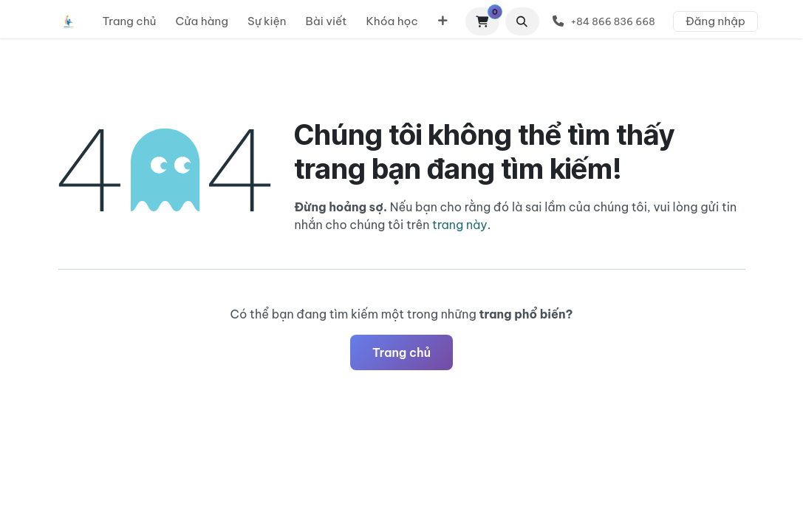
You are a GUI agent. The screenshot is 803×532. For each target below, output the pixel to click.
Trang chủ (401, 352)
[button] (522, 21)
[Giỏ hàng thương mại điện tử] (482, 21)
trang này (460, 225)
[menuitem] (130, 21)
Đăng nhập (715, 21)
